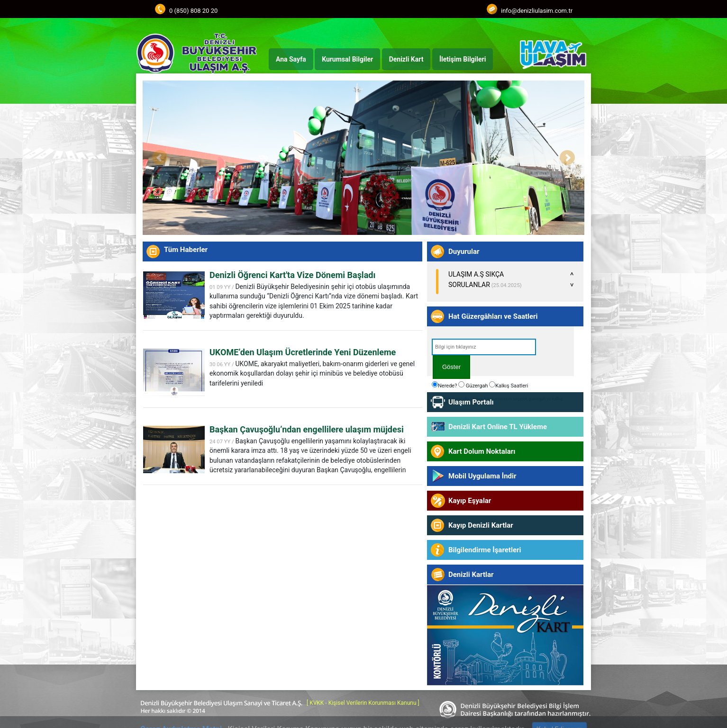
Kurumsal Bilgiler (347, 59)
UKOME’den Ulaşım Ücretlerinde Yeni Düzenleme (303, 352)
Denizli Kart (406, 59)
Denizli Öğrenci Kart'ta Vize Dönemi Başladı (292, 275)
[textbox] (484, 347)
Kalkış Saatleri (509, 385)
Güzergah (473, 385)
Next (567, 158)
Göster (451, 367)
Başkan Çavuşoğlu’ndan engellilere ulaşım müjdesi (307, 429)
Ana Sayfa (291, 59)
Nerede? (444, 385)
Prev (160, 158)
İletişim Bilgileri (463, 59)
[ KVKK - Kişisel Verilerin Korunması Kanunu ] (363, 703)
